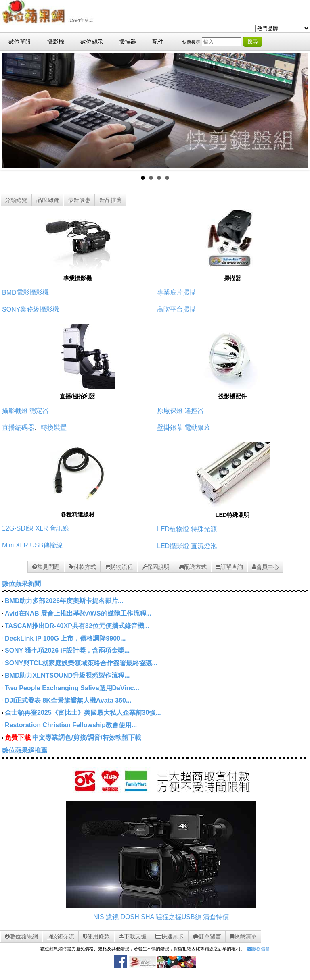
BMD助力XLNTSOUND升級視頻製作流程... (67, 675)
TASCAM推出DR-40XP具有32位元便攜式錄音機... (77, 626)
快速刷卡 (170, 936)
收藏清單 (243, 936)
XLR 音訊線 (52, 528)
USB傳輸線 (46, 545)
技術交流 (61, 936)
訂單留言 (207, 936)
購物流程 (119, 567)
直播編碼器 (18, 428)
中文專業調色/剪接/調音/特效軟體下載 (87, 738)
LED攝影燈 (173, 546)
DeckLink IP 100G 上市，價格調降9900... (65, 638)
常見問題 (46, 567)
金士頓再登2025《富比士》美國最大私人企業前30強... (83, 713)
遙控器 (194, 411)
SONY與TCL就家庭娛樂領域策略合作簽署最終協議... (81, 663)
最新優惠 (79, 200)
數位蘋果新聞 (21, 584)
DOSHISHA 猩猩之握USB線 (161, 917)
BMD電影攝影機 (25, 292)
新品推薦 (111, 200)
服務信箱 (259, 949)
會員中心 (265, 567)
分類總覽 (16, 200)
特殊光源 (204, 529)
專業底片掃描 (176, 292)
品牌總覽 (48, 200)
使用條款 (96, 936)
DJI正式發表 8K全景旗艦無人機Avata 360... (68, 700)
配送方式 (193, 567)
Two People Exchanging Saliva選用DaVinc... (72, 688)
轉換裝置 (54, 428)
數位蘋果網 (21, 936)
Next (297, 110)
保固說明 (156, 567)
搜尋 (253, 41)
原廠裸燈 (170, 411)
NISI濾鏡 (106, 917)
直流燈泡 (204, 546)
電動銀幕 (197, 428)
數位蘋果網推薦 (25, 750)
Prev (13, 110)
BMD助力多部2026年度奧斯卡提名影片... (64, 601)
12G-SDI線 (18, 528)
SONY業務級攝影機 (30, 309)
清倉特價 (216, 917)
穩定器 (39, 411)
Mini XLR (15, 545)
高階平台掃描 (176, 309)
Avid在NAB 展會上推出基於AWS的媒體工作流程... (78, 613)
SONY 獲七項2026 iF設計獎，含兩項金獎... (67, 650)
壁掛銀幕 (170, 428)
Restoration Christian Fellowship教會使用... (71, 725)
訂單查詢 (229, 567)
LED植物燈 (173, 529)
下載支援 (133, 936)
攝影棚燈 (15, 411)
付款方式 (82, 567)
